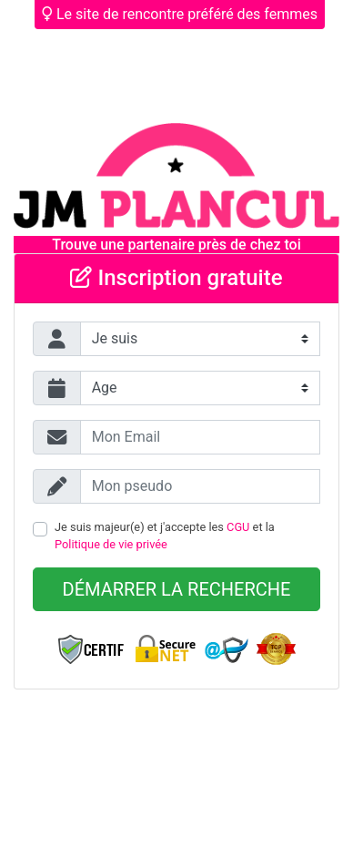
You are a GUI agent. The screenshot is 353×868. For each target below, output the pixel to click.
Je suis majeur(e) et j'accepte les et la (165, 536)
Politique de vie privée (111, 544)
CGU (238, 527)
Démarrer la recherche (177, 589)
